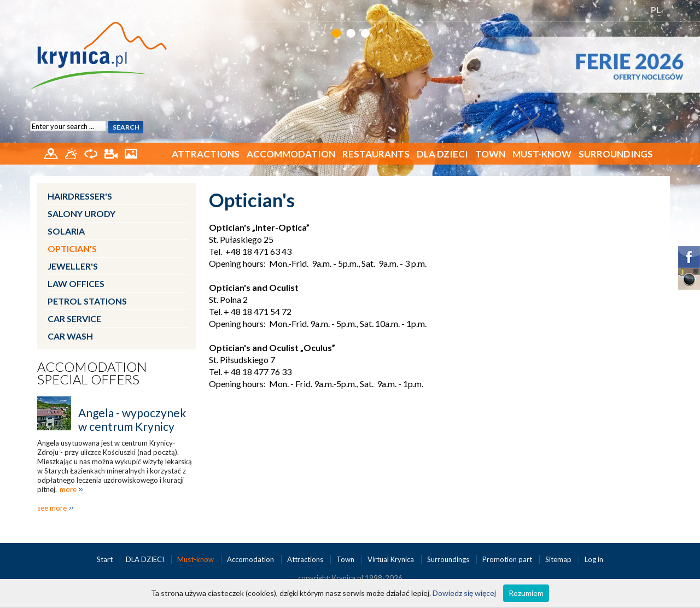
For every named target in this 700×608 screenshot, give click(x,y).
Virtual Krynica (392, 559)
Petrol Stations (87, 301)
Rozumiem (526, 593)
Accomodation (251, 559)
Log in (594, 559)
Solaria (66, 231)
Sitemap (558, 559)
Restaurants (376, 154)
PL (656, 10)
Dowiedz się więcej (464, 593)
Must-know (542, 154)
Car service (74, 318)
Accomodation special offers (92, 373)
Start (106, 559)
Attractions (206, 154)
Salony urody (81, 214)
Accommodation (291, 154)
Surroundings (616, 154)
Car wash (70, 336)
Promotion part (508, 559)
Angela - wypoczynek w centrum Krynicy (132, 419)
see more (52, 508)
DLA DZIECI (442, 154)
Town (490, 154)
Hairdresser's (80, 196)
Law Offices (76, 283)
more (68, 489)
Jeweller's (73, 266)
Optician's (72, 249)
